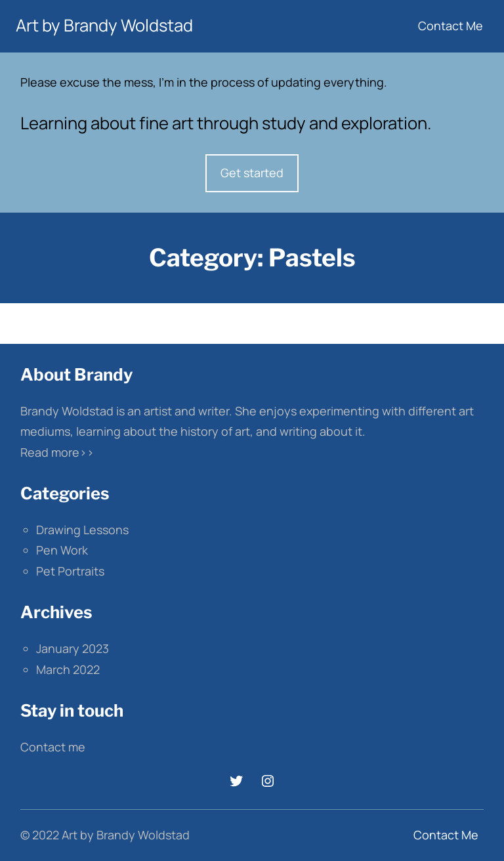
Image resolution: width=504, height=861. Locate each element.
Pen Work (62, 550)
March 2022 (68, 669)
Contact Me (451, 26)
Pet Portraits (70, 571)
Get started (252, 173)
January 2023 (73, 648)
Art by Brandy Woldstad (104, 25)
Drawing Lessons (82, 530)
